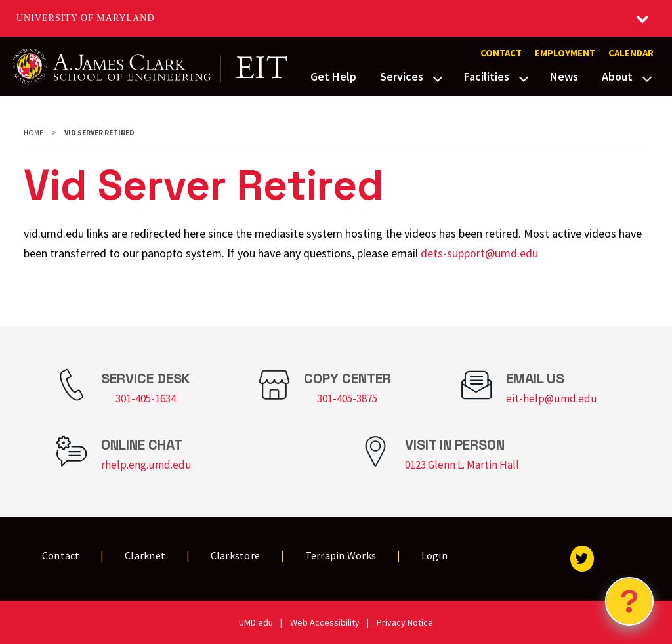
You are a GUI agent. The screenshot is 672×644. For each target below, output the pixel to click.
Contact (501, 53)
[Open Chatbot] (629, 601)
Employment (565, 53)
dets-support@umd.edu (479, 253)
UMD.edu (256, 622)
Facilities (487, 76)
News (564, 76)
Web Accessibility (325, 622)
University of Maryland (86, 18)
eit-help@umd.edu (552, 398)
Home (33, 133)
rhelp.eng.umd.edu (146, 465)
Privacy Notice (405, 622)
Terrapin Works (341, 555)
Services (402, 76)
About (617, 76)
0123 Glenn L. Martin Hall (462, 465)
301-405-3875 (347, 398)
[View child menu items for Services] (438, 77)
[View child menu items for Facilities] (524, 77)
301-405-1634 (146, 398)
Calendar (631, 53)
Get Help (333, 76)
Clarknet (145, 555)
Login (434, 555)
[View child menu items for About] (647, 77)
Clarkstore (236, 555)
